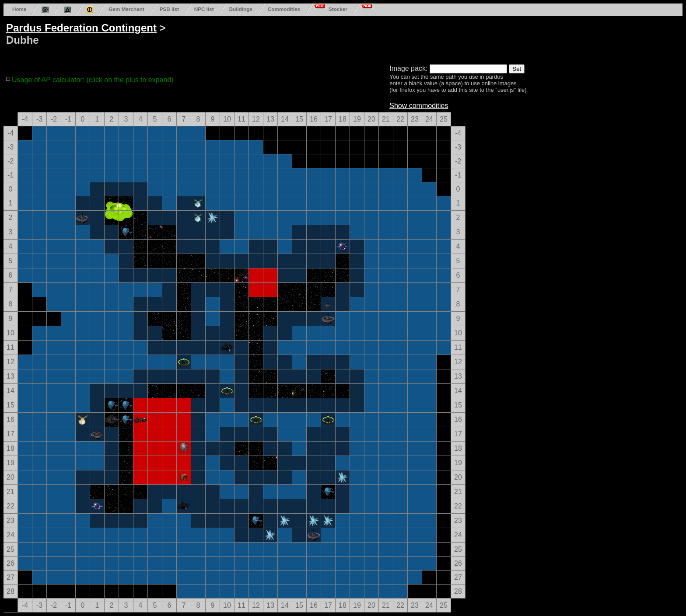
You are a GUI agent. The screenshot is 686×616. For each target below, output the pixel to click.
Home (19, 9)
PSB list (169, 9)
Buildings (241, 9)
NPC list (204, 9)
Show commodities (419, 106)
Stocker (338, 9)
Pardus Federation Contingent (81, 28)
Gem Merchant (126, 9)
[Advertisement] (338, 38)
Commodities (284, 9)
